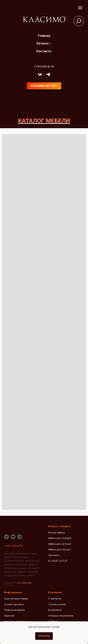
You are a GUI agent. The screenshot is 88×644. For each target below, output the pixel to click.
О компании (55, 599)
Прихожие (54, 555)
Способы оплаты (57, 604)
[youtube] (13, 537)
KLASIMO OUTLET (58, 561)
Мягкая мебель (56, 533)
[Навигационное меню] (80, 8)
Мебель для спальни (59, 550)
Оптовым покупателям (61, 616)
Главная (44, 36)
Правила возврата (14, 610)
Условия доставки (14, 604)
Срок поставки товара (16, 599)
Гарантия (9, 616)
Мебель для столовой (60, 538)
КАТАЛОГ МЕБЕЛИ (44, 121)
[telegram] (48, 74)
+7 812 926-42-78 (44, 66)
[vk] (40, 74)
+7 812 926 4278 (13, 546)
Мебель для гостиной (59, 544)
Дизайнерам (55, 610)
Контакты (44, 51)
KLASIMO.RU (25, 583)
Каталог (43, 43)
